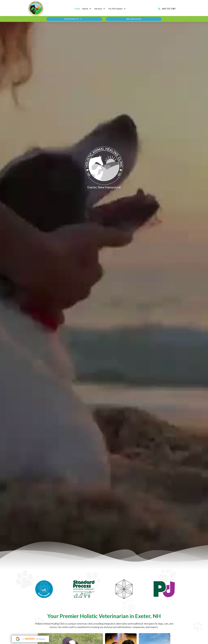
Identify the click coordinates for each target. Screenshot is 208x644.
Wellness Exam (134, 19)
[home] (36, 9)
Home (77, 9)
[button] (87, 9)
